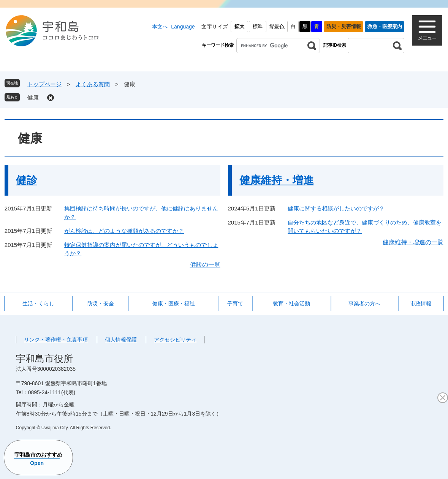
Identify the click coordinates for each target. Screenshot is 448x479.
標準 (258, 26)
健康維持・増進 (277, 180)
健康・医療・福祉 (174, 304)
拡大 (239, 26)
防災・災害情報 (344, 26)
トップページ (44, 84)
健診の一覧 (205, 265)
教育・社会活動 (291, 304)
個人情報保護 (121, 340)
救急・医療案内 (385, 26)
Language (183, 27)
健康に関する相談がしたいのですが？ (336, 208)
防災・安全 (101, 304)
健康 (33, 97)
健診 (27, 180)
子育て (235, 304)
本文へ (160, 27)
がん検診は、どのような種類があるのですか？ (124, 231)
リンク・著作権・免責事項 (56, 340)
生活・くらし (38, 304)
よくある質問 (93, 84)
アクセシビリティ (175, 340)
